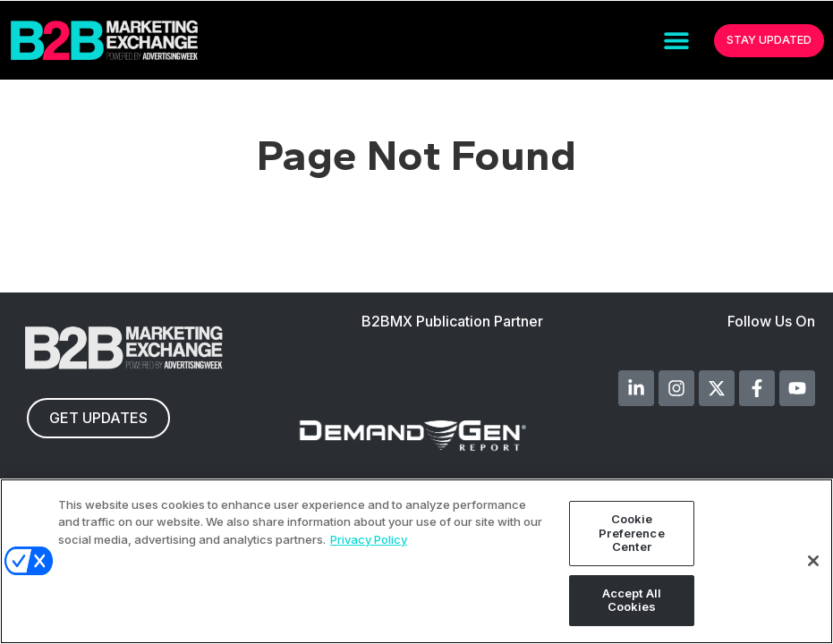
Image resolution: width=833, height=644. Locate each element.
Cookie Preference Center (631, 533)
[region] (416, 561)
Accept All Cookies (632, 600)
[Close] (813, 561)
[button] (676, 41)
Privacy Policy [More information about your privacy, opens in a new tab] (369, 539)
